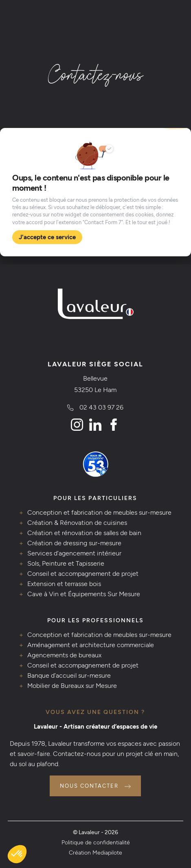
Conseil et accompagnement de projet (83, 574)
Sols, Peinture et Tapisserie (66, 563)
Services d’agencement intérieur (74, 553)
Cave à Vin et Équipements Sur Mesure (84, 594)
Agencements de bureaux (64, 655)
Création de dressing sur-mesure (74, 543)
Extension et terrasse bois (64, 584)
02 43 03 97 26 (101, 407)
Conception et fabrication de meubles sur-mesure (99, 512)
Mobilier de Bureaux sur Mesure (72, 686)
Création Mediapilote (95, 853)
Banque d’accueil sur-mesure (69, 675)
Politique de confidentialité (96, 842)
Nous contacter (89, 786)
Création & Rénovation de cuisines (77, 523)
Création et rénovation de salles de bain (84, 533)
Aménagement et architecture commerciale (91, 645)
